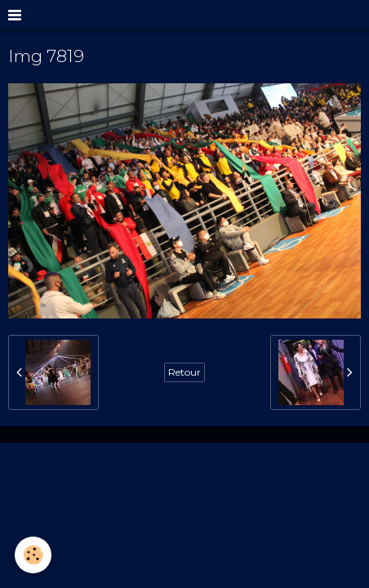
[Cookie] (33, 555)
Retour (184, 372)
